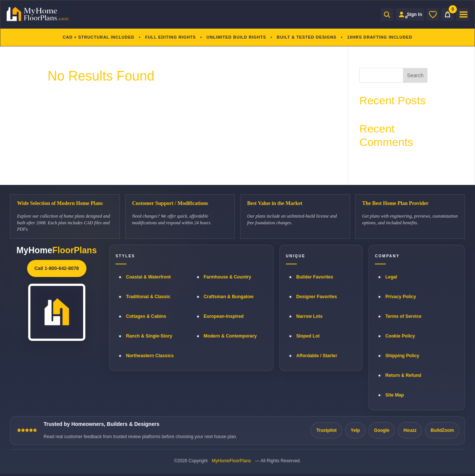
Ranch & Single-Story (149, 336)
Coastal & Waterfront (148, 277)
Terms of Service (403, 316)
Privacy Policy (401, 297)
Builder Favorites (315, 277)
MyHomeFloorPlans (231, 461)
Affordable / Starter (317, 356)
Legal (391, 277)
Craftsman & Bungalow (229, 297)
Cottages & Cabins (146, 316)
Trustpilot (326, 430)
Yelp (355, 430)
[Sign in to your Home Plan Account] (408, 14)
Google (382, 430)
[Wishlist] (433, 14)
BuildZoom (442, 430)
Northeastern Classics (150, 356)
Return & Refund (403, 375)
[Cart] (448, 14)
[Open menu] (462, 14)
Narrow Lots (309, 316)
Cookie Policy (400, 336)
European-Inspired (224, 316)
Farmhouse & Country (227, 277)
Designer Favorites (317, 297)
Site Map (394, 395)
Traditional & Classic (148, 297)
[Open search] (384, 14)
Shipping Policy (402, 356)
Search (415, 75)
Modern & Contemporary (230, 336)
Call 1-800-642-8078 (57, 268)
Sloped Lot (308, 336)
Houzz (410, 430)
